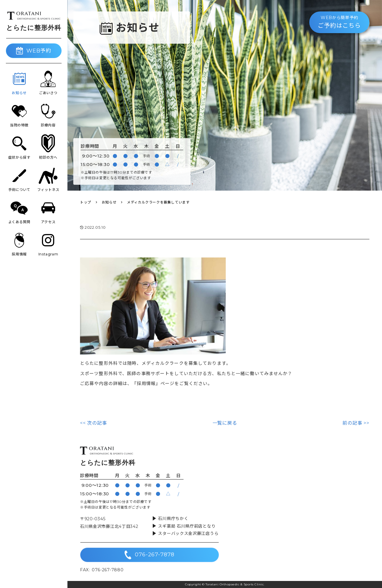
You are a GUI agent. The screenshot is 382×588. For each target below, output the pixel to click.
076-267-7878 (150, 555)
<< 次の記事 (94, 423)
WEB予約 (34, 51)
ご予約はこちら (339, 22)
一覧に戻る (225, 423)
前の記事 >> (356, 423)
